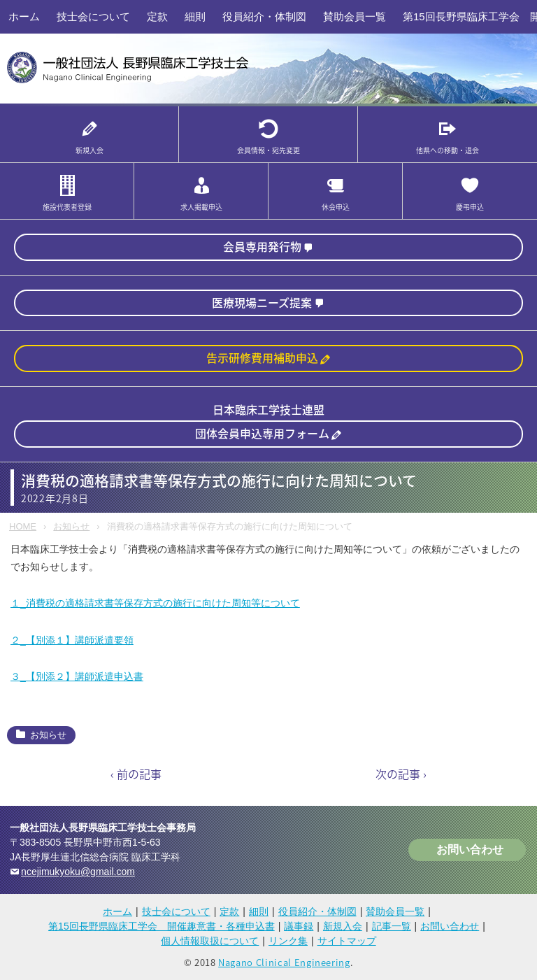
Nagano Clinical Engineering (284, 962)
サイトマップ (347, 941)
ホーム (24, 16)
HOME (23, 526)
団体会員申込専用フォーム (262, 433)
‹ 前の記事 (136, 774)
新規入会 (343, 926)
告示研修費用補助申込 (262, 357)
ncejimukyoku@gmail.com (78, 872)
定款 (157, 16)
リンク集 (288, 941)
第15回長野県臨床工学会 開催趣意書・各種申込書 (162, 926)
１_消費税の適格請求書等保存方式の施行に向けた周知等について (155, 603)
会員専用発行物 (262, 246)
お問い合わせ (470, 850)
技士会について (93, 16)
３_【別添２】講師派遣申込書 (77, 676)
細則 (195, 16)
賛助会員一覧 (355, 16)
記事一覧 (392, 926)
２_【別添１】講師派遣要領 (72, 640)
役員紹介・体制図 (264, 16)
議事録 (299, 926)
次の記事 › (401, 774)
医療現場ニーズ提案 (262, 302)
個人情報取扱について (210, 941)
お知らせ (71, 526)
